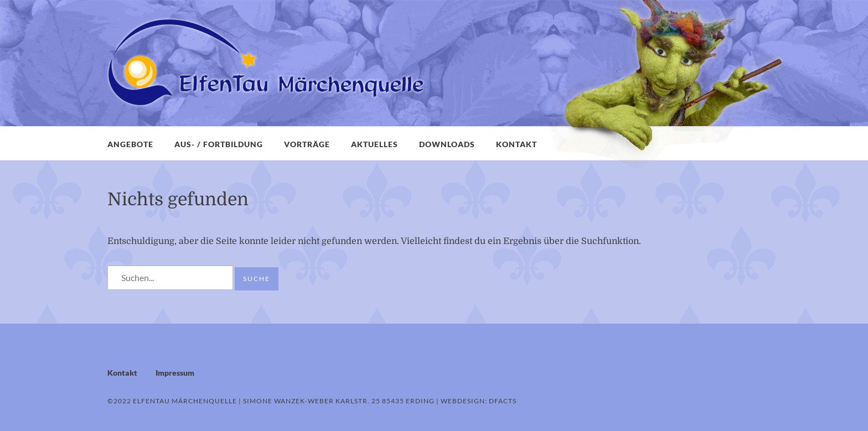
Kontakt (516, 144)
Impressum (175, 373)
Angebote (130, 144)
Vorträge (307, 144)
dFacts (503, 401)
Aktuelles (374, 144)
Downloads (447, 144)
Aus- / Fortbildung (219, 144)
